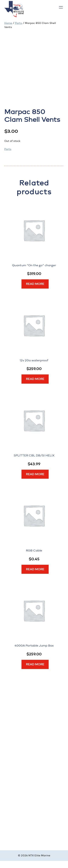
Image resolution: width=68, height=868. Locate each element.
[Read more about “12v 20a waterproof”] (35, 379)
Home (8, 23)
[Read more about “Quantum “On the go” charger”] (35, 284)
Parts (18, 23)
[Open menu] (61, 7)
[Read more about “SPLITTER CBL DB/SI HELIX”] (35, 474)
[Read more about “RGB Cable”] (35, 569)
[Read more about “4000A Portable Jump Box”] (35, 664)
